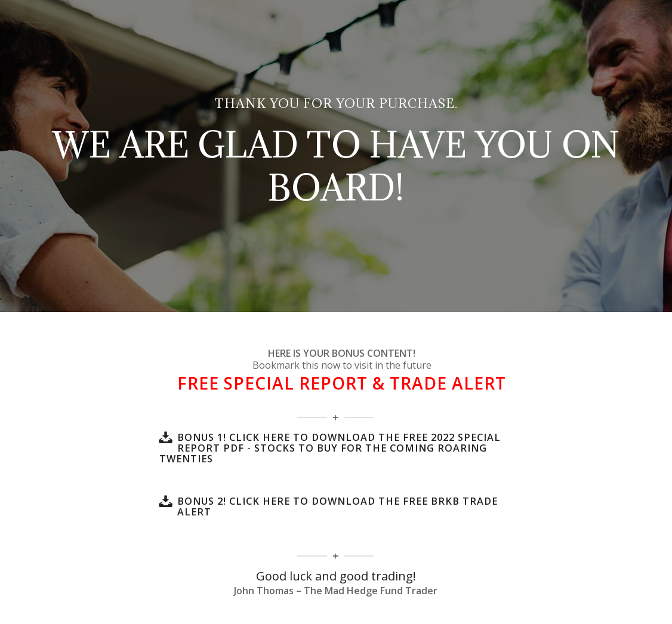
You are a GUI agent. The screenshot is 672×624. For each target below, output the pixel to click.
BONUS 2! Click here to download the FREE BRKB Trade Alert (337, 506)
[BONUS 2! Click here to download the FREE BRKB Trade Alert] (165, 501)
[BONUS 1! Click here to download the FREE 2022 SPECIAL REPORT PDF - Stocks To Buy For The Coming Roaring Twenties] (165, 437)
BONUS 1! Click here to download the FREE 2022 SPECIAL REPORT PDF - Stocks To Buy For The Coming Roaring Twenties (330, 448)
